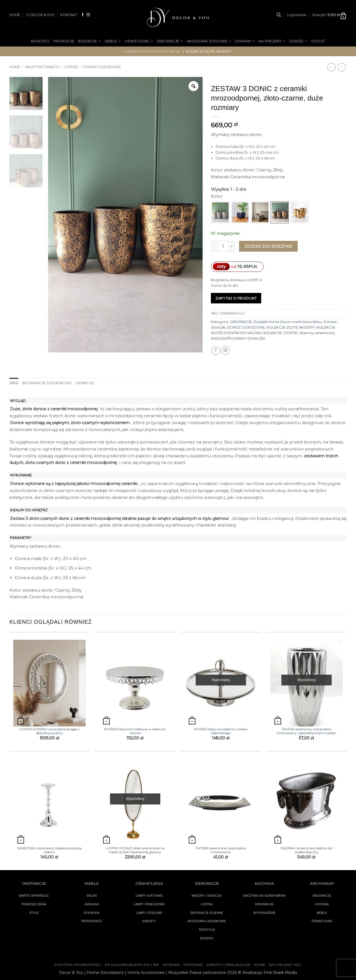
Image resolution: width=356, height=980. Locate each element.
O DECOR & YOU (40, 15)
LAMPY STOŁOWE (149, 913)
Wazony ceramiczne (317, 333)
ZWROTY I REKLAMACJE (228, 965)
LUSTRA (207, 904)
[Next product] (331, 67)
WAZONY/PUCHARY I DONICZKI (238, 338)
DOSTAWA (193, 965)
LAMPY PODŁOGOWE (149, 904)
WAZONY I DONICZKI (207, 896)
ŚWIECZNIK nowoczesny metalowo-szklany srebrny (49, 850)
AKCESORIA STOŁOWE (209, 41)
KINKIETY (149, 921)
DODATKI (207, 938)
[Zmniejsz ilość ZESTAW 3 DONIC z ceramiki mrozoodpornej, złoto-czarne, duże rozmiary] (214, 246)
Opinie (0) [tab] (84, 383)
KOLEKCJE (90, 41)
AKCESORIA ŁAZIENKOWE (207, 921)
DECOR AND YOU (285, 965)
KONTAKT (69, 15)
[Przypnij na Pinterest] (226, 350)
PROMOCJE (64, 41)
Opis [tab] (14, 383)
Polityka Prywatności (78, 965)
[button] (297, 15)
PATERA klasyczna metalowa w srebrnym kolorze (135, 731)
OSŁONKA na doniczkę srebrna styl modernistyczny (307, 850)
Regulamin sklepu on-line (132, 965)
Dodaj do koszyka (269, 246)
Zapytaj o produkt (236, 298)
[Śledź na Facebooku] (83, 15)
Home (15, 67)
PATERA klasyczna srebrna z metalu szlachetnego (221, 731)
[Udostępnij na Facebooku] (216, 350)
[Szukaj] (279, 15)
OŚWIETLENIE (139, 41)
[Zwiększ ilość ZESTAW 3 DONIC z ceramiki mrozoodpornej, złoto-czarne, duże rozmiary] (232, 246)
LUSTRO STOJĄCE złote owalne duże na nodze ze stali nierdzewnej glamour (135, 850)
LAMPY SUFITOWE (149, 896)
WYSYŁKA (171, 965)
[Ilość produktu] (223, 246)
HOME (15, 15)
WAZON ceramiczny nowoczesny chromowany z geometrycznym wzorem (307, 731)
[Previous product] (342, 67)
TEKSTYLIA (207, 930)
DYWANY (245, 41)
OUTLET (318, 41)
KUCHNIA (322, 904)
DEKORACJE (170, 41)
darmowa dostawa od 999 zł (153, 51)
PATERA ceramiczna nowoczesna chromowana (221, 850)
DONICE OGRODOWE (102, 67)
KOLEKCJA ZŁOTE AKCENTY (291, 327)
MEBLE (113, 41)
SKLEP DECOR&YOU (42, 67)
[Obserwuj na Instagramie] (88, 15)
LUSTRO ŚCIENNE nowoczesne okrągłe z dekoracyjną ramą (49, 731)
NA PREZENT (272, 41)
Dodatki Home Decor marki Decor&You (288, 322)
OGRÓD (298, 41)
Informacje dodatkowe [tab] (47, 383)
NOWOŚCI (40, 41)
